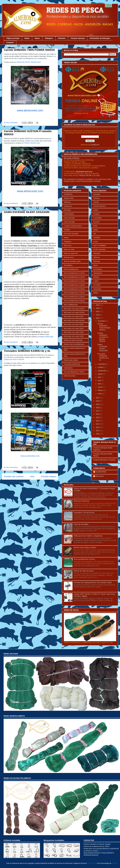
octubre (101, 367)
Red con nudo (69, 250)
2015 (98, 417)
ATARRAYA (68, 194)
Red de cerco (69, 257)
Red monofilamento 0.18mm (74, 273)
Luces (95, 242)
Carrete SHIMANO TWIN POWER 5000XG (29, 50)
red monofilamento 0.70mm (74, 372)
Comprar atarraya (78, 38)
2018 (98, 408)
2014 (98, 421)
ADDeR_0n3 (92, 863)
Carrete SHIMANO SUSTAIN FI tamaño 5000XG (103, 337)
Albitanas (67, 202)
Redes (27, 38)
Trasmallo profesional (72, 364)
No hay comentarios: (11, 123)
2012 (98, 427)
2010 (98, 434)
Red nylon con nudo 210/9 (74, 336)
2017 (98, 411)
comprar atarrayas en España (104, 460)
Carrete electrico (99, 206)
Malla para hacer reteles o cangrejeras (88, 536)
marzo (100, 387)
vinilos (96, 293)
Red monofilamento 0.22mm (74, 277)
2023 (98, 315)
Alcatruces (68, 206)
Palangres (49, 38)
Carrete (96, 202)
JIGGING (97, 238)
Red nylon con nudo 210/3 (74, 324)
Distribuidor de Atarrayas (100, 38)
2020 (98, 401)
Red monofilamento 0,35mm (84, 559)
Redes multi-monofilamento (74, 344)
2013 (98, 424)
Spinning (97, 261)
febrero (101, 390)
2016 (98, 414)
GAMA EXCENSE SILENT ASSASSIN (27, 212)
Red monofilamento (71, 269)
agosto (101, 374)
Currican (96, 222)
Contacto (10, 42)
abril (100, 384)
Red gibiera (68, 265)
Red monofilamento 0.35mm (74, 289)
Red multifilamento (71, 305)
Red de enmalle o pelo (72, 261)
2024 (98, 311)
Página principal (13, 38)
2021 (98, 398)
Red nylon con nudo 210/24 (74, 320)
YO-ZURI (97, 285)
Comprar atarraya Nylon (73, 226)
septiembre (102, 371)
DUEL (95, 226)
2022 (98, 318)
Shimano (97, 257)
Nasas (37, 38)
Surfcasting (97, 269)
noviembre (102, 364)
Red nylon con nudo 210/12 (74, 309)
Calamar (96, 198)
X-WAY (96, 281)
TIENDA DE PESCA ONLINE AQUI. (29, 62)
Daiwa (96, 230)
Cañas (96, 210)
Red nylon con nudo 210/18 (74, 313)
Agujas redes (69, 198)
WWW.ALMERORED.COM (30, 456)
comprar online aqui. (46, 337)
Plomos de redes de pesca (84, 571)
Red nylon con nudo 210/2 (74, 317)
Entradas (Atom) (35, 483)
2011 (98, 431)
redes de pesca (70, 376)
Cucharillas (97, 218)
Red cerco (68, 246)
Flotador (67, 230)
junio (100, 380)
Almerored (100, 476)
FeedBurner (95, 145)
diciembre (102, 321)
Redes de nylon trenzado (73, 340)
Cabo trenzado (69, 222)
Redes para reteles (71, 360)
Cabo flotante (69, 214)
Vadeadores (68, 368)
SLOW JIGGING (99, 250)
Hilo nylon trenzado (71, 234)
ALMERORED (101, 472)
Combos (96, 214)
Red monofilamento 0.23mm (74, 281)
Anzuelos (67, 210)
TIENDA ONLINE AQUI (32, 143)
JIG (95, 234)
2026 (98, 305)
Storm (95, 265)
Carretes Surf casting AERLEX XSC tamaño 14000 (93, 583)
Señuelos (62, 38)
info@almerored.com (84, 172)
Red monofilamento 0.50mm (74, 297)
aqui (98, 175)
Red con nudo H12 (71, 253)
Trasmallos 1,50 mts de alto (84, 513)
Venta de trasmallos (81, 524)
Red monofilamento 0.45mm (74, 293)
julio (100, 377)
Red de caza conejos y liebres (85, 548)
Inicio (32, 476)
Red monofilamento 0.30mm (74, 285)
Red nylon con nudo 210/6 (74, 332)
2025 (98, 308)
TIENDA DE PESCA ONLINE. (14, 359)
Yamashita (97, 289)
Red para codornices (82, 501)
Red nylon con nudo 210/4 (74, 328)
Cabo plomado (69, 218)
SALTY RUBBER (100, 246)
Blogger (114, 863)
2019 (98, 404)
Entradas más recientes (14, 476)
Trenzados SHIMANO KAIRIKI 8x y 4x (27, 351)
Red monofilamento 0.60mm (74, 301)
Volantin (96, 277)
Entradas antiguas (49, 476)
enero (100, 394)
